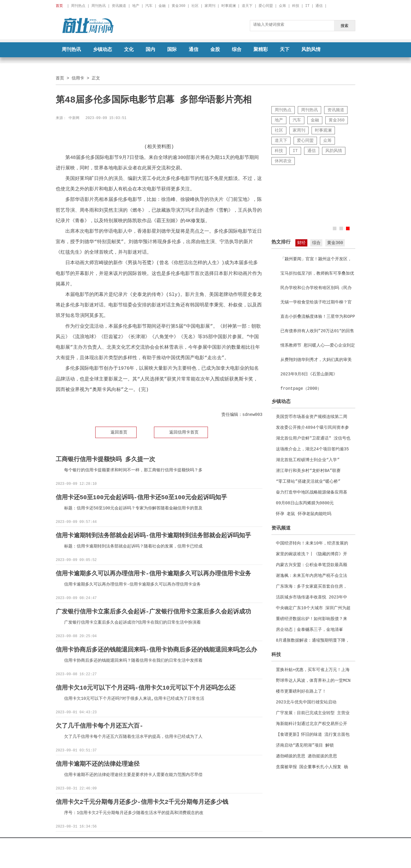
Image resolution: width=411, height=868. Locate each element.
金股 (215, 50)
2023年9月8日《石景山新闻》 (309, 374)
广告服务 (205, 841)
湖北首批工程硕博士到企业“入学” (308, 460)
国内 (150, 50)
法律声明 (184, 841)
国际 (172, 50)
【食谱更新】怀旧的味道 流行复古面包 (313, 734)
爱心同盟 (266, 6)
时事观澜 (229, 6)
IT (307, 6)
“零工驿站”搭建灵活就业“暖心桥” (308, 481)
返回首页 (119, 432)
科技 (296, 6)
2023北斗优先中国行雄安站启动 (306, 702)
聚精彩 (261, 50)
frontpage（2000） (301, 388)
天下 (285, 50)
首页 (60, 78)
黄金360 (179, 6)
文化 (129, 50)
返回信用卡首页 (184, 432)
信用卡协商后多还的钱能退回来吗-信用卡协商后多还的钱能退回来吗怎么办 (156, 648)
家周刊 (210, 6)
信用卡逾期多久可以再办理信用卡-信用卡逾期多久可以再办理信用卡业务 (153, 573)
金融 (162, 6)
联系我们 (252, 841)
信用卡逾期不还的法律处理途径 (98, 762)
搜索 (344, 25)
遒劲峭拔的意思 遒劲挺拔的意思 (306, 756)
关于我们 (159, 841)
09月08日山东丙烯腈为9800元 (305, 503)
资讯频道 (119, 6)
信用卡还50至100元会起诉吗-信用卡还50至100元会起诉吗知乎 (141, 497)
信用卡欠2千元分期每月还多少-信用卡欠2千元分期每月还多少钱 (142, 799)
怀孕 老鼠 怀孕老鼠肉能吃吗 (304, 514)
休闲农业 (283, 161)
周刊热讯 (99, 6)
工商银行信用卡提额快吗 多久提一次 (105, 459)
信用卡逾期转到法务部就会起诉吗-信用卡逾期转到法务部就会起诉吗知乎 (153, 535)
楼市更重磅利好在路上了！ (301, 691)
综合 (237, 50)
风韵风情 (311, 50)
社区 (195, 6)
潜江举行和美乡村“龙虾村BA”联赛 (308, 471)
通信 (319, 6)
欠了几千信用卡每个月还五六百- (99, 724)
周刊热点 (78, 6)
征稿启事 (227, 841)
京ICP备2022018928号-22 (172, 853)
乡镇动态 (102, 50)
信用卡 (78, 78)
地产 (136, 6)
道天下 (247, 6)
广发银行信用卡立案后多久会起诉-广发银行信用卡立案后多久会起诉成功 (153, 611)
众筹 (282, 6)
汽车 (149, 6)
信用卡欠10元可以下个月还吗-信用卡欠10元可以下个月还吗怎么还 (146, 686)
